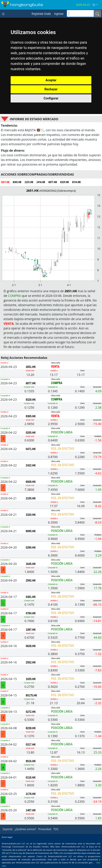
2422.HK (31, 465)
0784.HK (31, 613)
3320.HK (31, 515)
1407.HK (31, 810)
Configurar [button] (51, 98)
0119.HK (31, 777)
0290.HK (31, 547)
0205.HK (31, 433)
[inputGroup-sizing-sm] (80, 13)
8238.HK (31, 728)
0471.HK (31, 449)
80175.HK (32, 695)
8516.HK (31, 761)
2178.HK (31, 794)
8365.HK (31, 416)
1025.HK (31, 679)
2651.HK (31, 367)
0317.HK (31, 744)
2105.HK (31, 498)
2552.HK (31, 662)
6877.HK (31, 383)
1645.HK (31, 564)
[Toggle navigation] (4, 14)
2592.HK (31, 580)
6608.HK (31, 482)
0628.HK (31, 646)
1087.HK (31, 630)
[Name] (97, 14)
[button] (97, 5)
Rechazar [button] (51, 89)
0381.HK (31, 597)
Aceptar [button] (51, 80)
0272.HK (31, 712)
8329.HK (31, 400)
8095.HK (31, 531)
